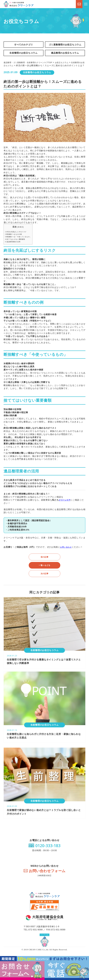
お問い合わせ (67, 552)
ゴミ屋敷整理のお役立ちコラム (65, 45)
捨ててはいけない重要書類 (17, 244)
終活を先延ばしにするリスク (18, 236)
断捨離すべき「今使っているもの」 (20, 241)
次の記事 (44, 578)
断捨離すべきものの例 (15, 239)
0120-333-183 (48, 851)
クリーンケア (65, 505)
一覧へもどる (45, 570)
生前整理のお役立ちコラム (23, 54)
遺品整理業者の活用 (14, 247)
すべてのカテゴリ (23, 45)
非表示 (23, 232)
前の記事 (44, 562)
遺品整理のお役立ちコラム (65, 54)
